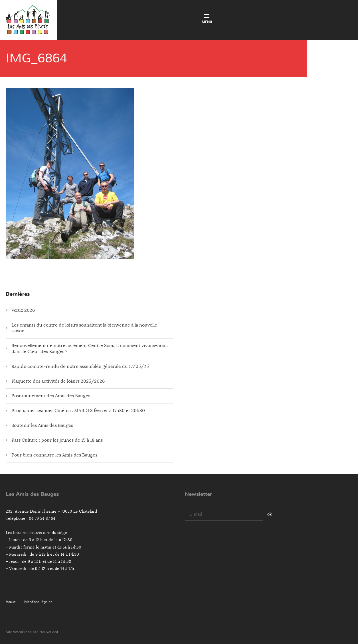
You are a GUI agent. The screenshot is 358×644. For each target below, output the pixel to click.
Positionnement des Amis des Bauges (51, 396)
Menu (207, 19)
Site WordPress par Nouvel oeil (32, 632)
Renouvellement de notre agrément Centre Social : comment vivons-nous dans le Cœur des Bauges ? (89, 349)
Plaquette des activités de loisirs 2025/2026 (58, 381)
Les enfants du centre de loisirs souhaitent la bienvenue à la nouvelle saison (84, 328)
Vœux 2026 (23, 310)
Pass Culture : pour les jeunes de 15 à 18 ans (57, 440)
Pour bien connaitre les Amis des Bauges (54, 455)
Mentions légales (38, 602)
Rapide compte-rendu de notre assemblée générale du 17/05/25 (80, 366)
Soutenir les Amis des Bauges (42, 425)
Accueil (12, 602)
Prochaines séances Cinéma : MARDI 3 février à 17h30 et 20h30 (78, 411)
